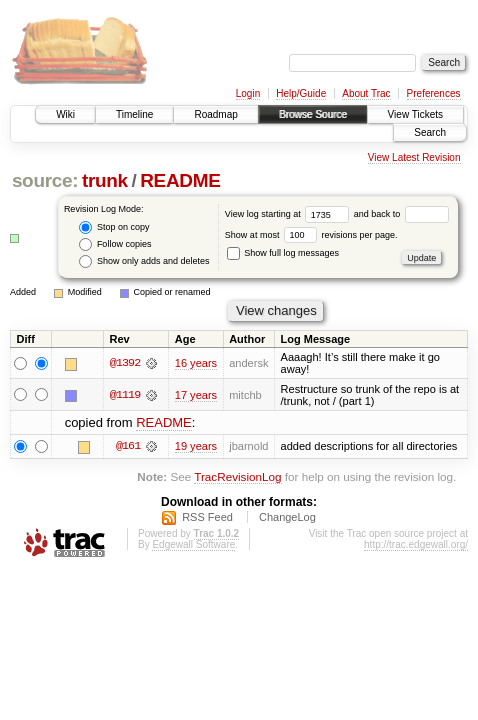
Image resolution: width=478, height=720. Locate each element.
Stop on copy (114, 227)
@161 (128, 446)
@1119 (125, 395)
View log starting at (289, 214)
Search (430, 132)
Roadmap (215, 114)
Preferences (434, 93)
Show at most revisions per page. (311, 235)
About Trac (366, 93)
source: (45, 180)
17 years (196, 395)
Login (248, 93)
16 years (196, 363)
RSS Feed (207, 517)
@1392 (125, 363)
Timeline (134, 114)
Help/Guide (301, 93)
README (180, 180)
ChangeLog (287, 517)
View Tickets (415, 114)
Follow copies (115, 244)
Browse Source (313, 114)
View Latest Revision (414, 157)
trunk (105, 180)
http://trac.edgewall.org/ (416, 544)
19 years (196, 446)
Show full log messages (283, 253)
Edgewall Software (193, 544)
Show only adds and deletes (144, 261)
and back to (401, 214)
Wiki (65, 114)
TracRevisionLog (237, 476)
